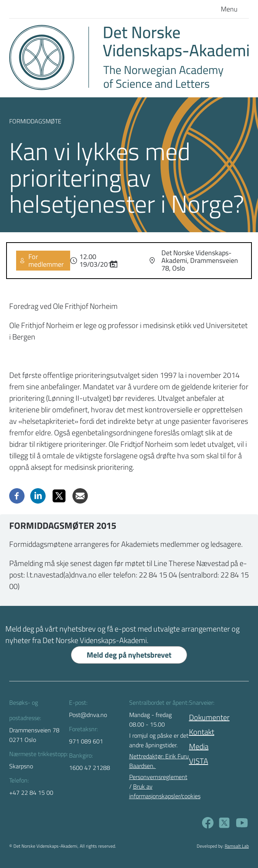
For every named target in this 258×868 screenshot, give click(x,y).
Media (199, 746)
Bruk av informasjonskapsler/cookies (165, 791)
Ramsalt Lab (237, 846)
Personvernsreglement (158, 777)
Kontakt (202, 732)
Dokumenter (209, 717)
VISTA (199, 761)
